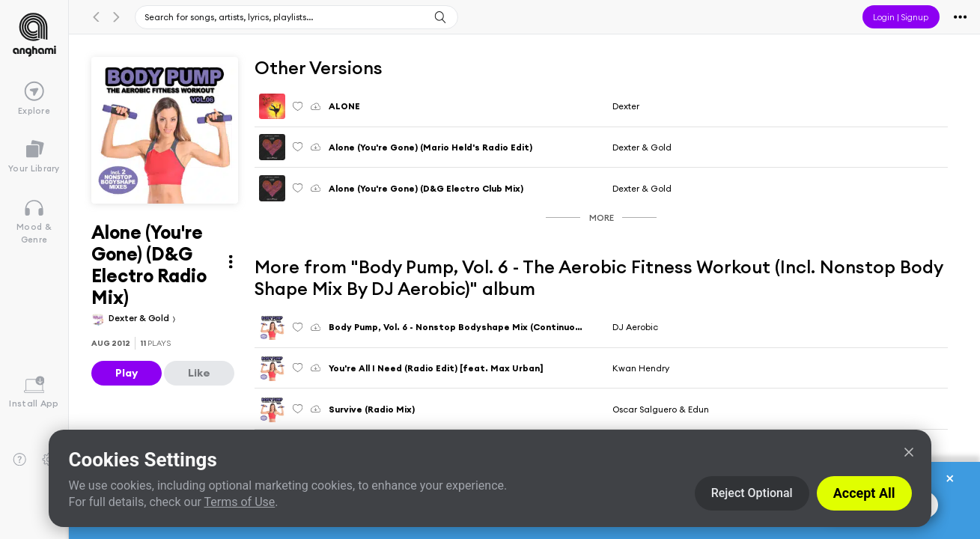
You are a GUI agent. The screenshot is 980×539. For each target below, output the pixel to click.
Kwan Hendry (641, 368)
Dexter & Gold (140, 318)
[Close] (909, 452)
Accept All (864, 493)
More (602, 217)
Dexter (626, 106)
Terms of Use (240, 502)
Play (127, 373)
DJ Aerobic (635, 327)
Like (199, 373)
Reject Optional (752, 493)
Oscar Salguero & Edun (661, 409)
